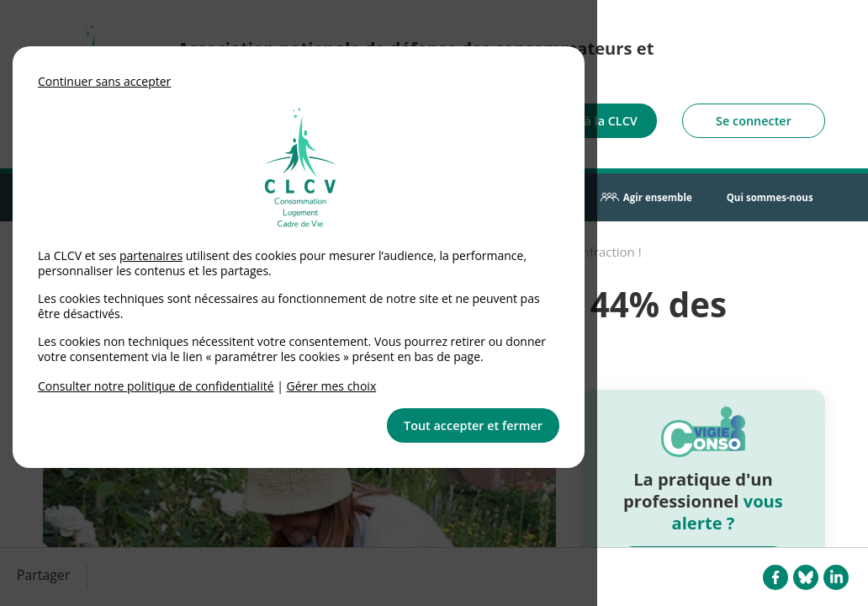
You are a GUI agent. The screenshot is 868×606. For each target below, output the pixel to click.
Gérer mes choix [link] (332, 386)
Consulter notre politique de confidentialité (156, 386)
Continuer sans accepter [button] (104, 81)
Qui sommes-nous (770, 197)
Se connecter (754, 121)
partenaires (151, 255)
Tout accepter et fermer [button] (473, 425)
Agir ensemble (658, 197)
